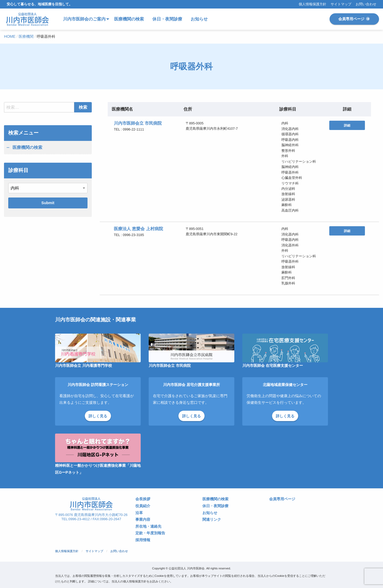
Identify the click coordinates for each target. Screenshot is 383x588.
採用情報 (143, 540)
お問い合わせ (366, 4)
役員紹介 (143, 506)
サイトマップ (341, 4)
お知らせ (210, 513)
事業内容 (143, 520)
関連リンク (212, 520)
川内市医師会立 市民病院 (138, 123)
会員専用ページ (354, 19)
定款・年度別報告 (150, 533)
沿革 (139, 513)
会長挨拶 (143, 499)
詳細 (347, 125)
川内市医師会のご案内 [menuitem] (84, 19)
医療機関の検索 (27, 147)
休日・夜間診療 (215, 506)
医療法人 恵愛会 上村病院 (138, 229)
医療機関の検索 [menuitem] (129, 19)
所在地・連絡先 (148, 526)
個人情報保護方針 (313, 4)
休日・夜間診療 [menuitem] (167, 19)
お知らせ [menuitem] (199, 19)
